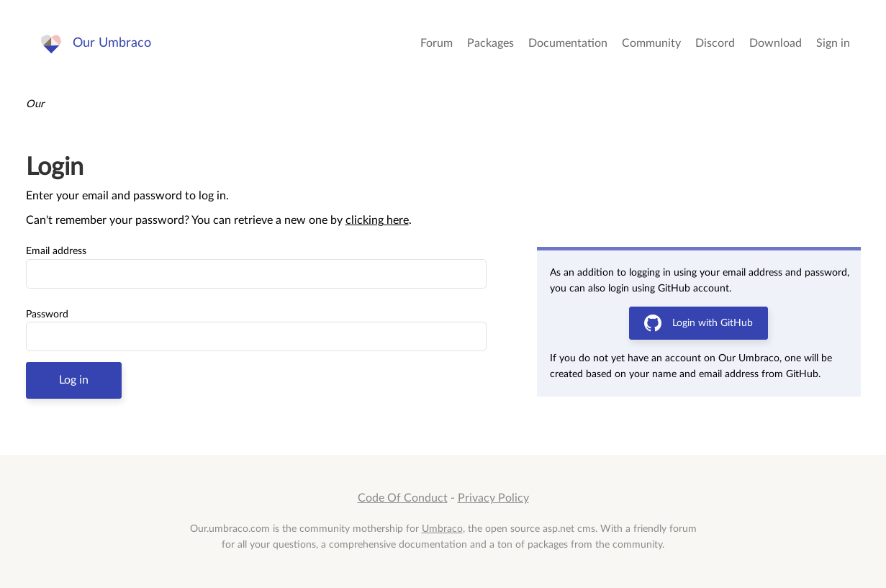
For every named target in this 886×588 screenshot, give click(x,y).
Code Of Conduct (403, 498)
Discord (715, 43)
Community (651, 43)
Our (35, 104)
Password (47, 315)
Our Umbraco (112, 43)
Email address (56, 251)
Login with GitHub (699, 323)
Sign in (833, 43)
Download (776, 43)
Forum (437, 43)
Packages (491, 43)
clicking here (377, 220)
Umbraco (442, 529)
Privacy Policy (493, 498)
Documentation (568, 43)
